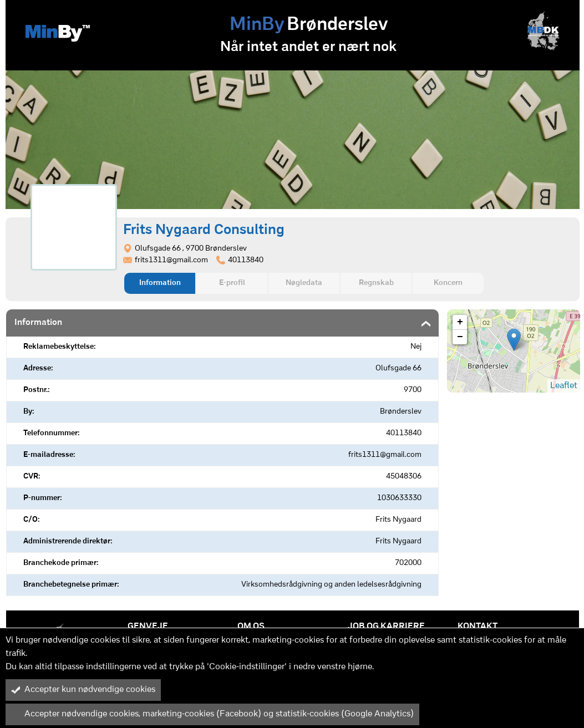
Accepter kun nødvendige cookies (83, 690)
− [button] (460, 337)
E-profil (232, 283)
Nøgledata (304, 283)
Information (160, 283)
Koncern (448, 283)
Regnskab (376, 283)
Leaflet (564, 386)
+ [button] (460, 322)
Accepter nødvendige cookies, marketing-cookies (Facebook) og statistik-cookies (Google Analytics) (212, 714)
